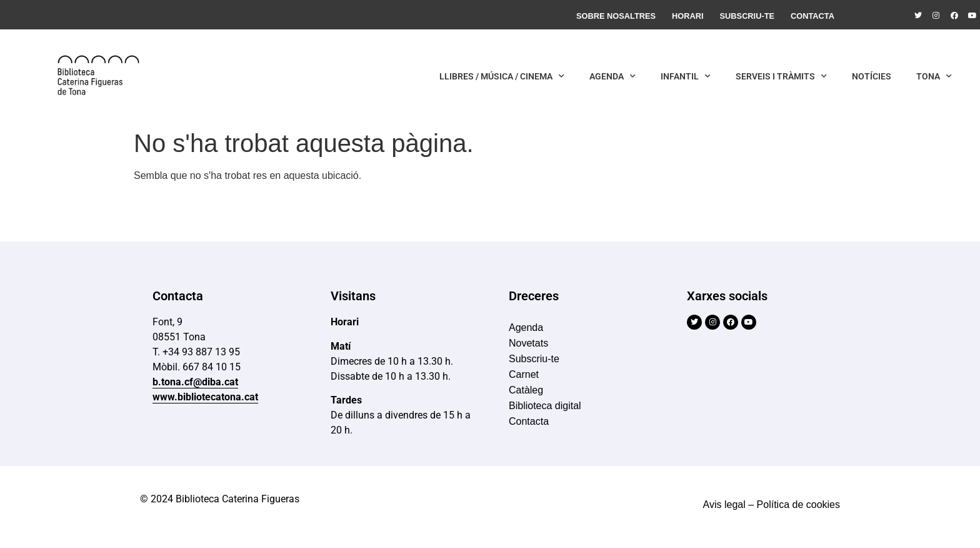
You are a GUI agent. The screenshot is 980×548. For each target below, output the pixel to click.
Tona (934, 76)
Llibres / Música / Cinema (502, 76)
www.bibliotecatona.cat (205, 397)
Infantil (686, 76)
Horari (687, 16)
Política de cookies (798, 505)
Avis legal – (729, 505)
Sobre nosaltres (616, 16)
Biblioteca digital (545, 406)
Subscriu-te (747, 16)
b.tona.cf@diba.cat (195, 382)
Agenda (612, 76)
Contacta (812, 16)
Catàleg (526, 390)
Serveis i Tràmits (781, 76)
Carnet (524, 374)
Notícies (872, 76)
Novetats (528, 343)
